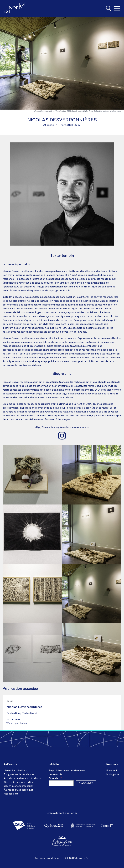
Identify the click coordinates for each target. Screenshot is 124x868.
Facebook (112, 771)
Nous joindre (11, 794)
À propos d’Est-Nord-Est (18, 790)
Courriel (55, 778)
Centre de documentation (19, 782)
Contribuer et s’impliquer (18, 786)
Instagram (113, 775)
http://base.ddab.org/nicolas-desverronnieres (62, 427)
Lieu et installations (15, 771)
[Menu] (117, 8)
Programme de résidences (19, 775)
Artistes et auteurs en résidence (22, 778)
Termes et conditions (47, 858)
